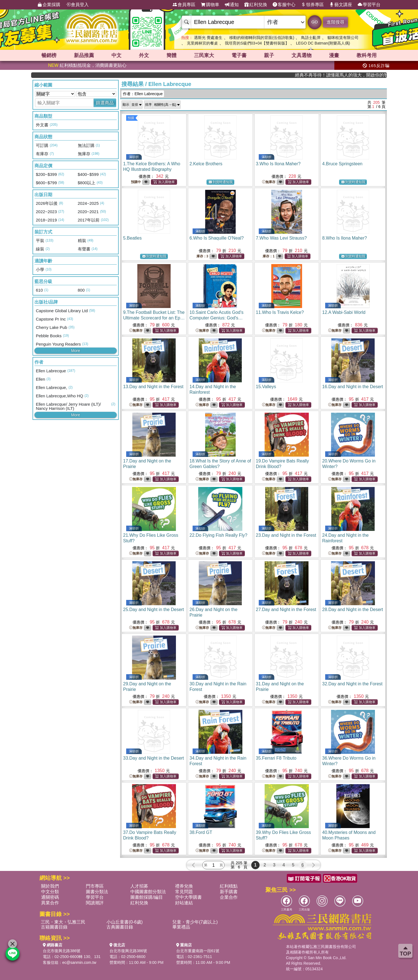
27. (286, 610)
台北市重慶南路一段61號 (198, 951)
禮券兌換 (184, 886)
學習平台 (369, 5)
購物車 (210, 5)
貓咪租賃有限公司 (343, 38)
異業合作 (50, 903)
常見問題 (184, 892)
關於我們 (50, 886)
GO (314, 22)
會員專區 (184, 5)
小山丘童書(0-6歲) (125, 922)
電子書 (239, 55)
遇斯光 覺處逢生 (208, 38)
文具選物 (302, 55)
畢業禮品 (181, 927)
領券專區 (312, 5)
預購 (131, 118)
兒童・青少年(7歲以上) (195, 922)
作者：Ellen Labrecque (143, 94)
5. (132, 238)
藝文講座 (341, 5)
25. (154, 610)
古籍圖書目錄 (54, 927)
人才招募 (139, 886)
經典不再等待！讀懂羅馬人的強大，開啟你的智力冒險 (362, 75)
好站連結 (184, 903)
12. (344, 312)
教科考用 (367, 55)
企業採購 (49, 5)
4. (342, 164)
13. (153, 387)
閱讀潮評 (95, 903)
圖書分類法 (97, 892)
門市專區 (95, 886)
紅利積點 (229, 886)
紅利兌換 (256, 5)
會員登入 (77, 5)
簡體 (171, 55)
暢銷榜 (49, 55)
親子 (269, 55)
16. (353, 387)
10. (217, 318)
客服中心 (284, 5)
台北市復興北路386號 (62, 951)
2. (206, 164)
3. (278, 164)
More (76, 351)
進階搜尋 (335, 22)
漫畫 (334, 55)
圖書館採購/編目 (146, 897)
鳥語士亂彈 (311, 38)
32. (352, 684)
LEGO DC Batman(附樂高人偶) (323, 43)
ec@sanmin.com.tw (79, 962)
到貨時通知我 (221, 182)
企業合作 (229, 897)
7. (281, 238)
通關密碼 (50, 897)
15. (266, 387)
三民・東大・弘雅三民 (63, 922)
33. (154, 758)
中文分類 (50, 892)
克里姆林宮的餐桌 (202, 43)
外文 (144, 55)
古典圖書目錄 (120, 927)
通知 (232, 5)
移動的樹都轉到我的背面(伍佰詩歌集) (262, 38)
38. (201, 832)
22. (218, 535)
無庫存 (269, 182)
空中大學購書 (188, 897)
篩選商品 (105, 103)
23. (286, 535)
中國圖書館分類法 (148, 892)
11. (280, 312)
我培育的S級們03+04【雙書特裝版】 (257, 43)
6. (217, 238)
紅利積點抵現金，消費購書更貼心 (87, 65)
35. (276, 758)
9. (154, 318)
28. (353, 610)
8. (344, 238)
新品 (84, 55)
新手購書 (229, 892)
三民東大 (204, 55)
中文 (116, 55)
